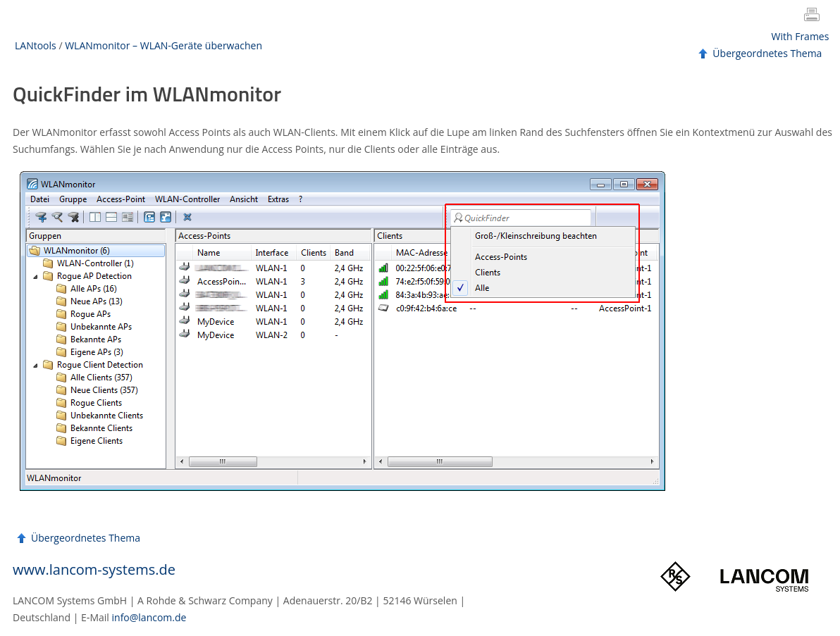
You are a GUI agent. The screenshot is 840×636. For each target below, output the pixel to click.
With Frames (801, 36)
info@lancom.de (149, 617)
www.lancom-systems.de (94, 569)
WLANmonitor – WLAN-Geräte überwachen (163, 45)
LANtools (36, 45)
